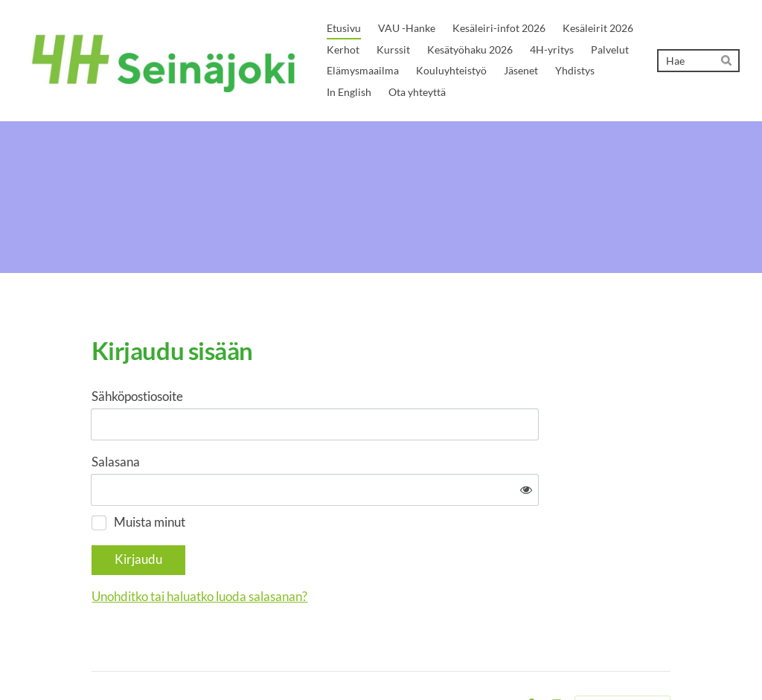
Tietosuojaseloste (423, 660)
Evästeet (492, 660)
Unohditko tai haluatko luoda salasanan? (349, 551)
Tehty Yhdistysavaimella (622, 661)
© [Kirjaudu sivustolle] (97, 659)
